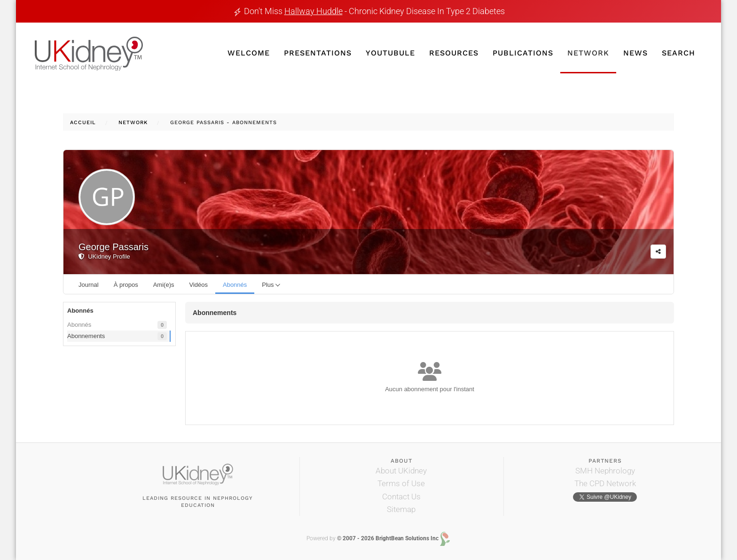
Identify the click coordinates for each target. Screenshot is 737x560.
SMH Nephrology (605, 471)
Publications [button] (523, 53)
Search (678, 53)
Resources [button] (454, 53)
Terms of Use (401, 483)
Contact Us (401, 497)
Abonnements (117, 336)
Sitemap (401, 509)
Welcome (249, 53)
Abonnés (117, 325)
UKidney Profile (104, 256)
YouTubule (390, 53)
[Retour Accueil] (89, 54)
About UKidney (401, 471)
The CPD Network (605, 483)
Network (588, 53)
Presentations (318, 53)
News (635, 53)
